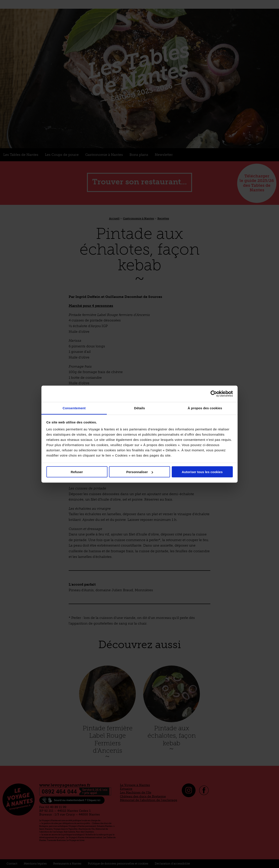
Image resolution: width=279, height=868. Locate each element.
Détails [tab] (139, 408)
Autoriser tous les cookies (202, 472)
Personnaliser (140, 472)
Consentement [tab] (74, 408)
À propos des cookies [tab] (205, 408)
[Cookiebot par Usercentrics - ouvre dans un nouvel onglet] (214, 394)
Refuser (77, 472)
